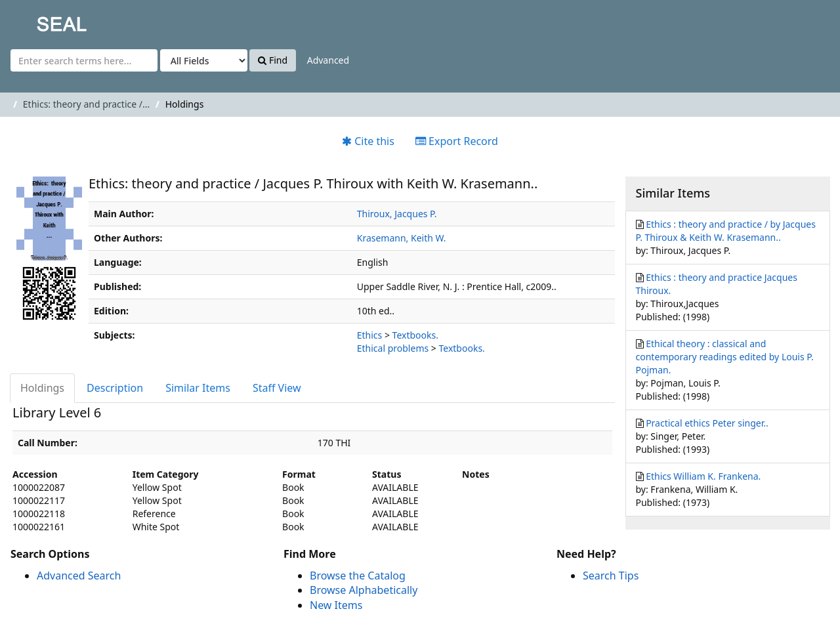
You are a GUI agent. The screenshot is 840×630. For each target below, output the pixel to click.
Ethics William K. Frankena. (703, 476)
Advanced (328, 60)
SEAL (35, 20)
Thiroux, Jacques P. (397, 214)
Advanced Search (79, 576)
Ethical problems (393, 348)
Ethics (370, 335)
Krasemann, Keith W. (402, 238)
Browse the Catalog (358, 576)
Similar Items (198, 388)
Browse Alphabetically (364, 590)
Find (273, 60)
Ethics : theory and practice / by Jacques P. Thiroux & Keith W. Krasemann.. (726, 231)
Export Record (457, 141)
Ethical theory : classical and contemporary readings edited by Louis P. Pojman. (725, 357)
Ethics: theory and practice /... (86, 104)
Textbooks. (415, 335)
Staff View (277, 388)
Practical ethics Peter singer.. (707, 423)
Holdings (42, 388)
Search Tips (611, 576)
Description (115, 388)
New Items (336, 605)
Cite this (368, 141)
